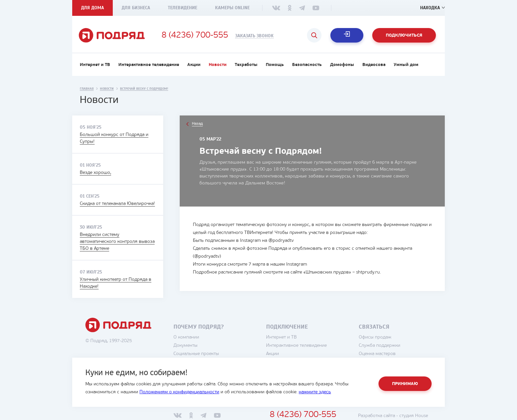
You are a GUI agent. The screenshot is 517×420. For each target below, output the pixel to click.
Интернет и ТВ (95, 65)
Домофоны (342, 65)
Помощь (275, 65)
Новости (218, 65)
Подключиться (404, 35)
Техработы (246, 65)
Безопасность (307, 65)
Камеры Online (232, 8)
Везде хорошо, (95, 173)
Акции (194, 65)
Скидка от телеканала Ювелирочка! (117, 204)
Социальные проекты (196, 354)
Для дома (92, 8)
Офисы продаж (375, 337)
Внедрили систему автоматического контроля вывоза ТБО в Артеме (117, 242)
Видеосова (374, 65)
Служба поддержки (380, 346)
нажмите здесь (315, 392)
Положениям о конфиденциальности (179, 392)
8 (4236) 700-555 (195, 36)
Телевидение (182, 8)
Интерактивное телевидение (149, 65)
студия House (414, 416)
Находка (430, 8)
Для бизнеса (136, 8)
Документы (185, 346)
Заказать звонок (254, 36)
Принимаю (405, 384)
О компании (186, 337)
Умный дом (406, 65)
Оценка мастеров (377, 354)
